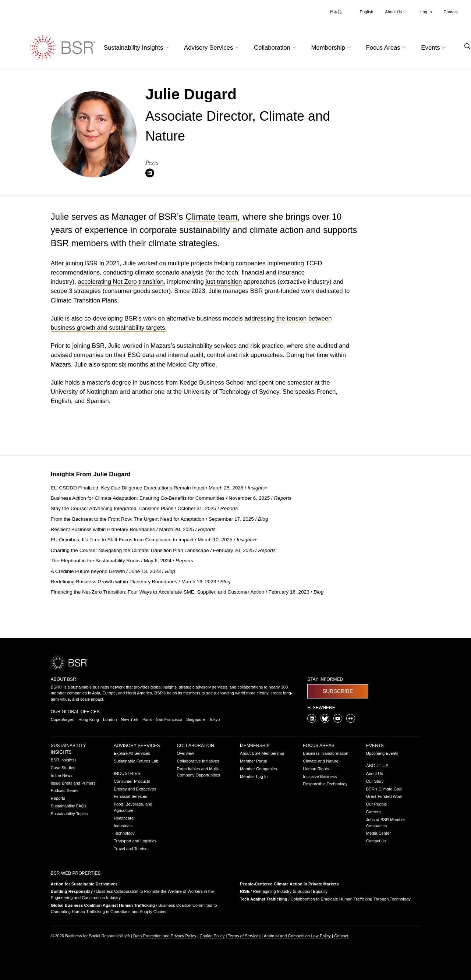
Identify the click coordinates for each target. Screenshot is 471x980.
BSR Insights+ (64, 760)
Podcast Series (65, 790)
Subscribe (338, 691)
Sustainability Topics (69, 814)
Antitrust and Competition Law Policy (297, 936)
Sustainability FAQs (69, 806)
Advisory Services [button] (212, 48)
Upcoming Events (382, 753)
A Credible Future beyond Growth (89, 571)
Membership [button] (332, 48)
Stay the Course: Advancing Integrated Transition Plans (113, 508)
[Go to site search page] (465, 47)
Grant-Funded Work (384, 796)
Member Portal (253, 761)
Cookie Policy (212, 936)
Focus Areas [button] (387, 48)
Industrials (123, 826)
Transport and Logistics (135, 841)
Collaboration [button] (276, 48)
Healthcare (124, 818)
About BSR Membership (262, 753)
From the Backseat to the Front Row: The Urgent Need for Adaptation (128, 519)
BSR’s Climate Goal (384, 789)
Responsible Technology (325, 784)
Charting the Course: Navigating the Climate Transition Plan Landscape (131, 550)
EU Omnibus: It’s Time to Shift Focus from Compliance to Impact (123, 540)
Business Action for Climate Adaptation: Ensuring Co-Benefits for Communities (138, 498)
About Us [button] (396, 12)
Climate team (211, 217)
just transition (224, 282)
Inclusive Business (320, 776)
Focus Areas (318, 746)
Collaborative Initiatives (198, 761)
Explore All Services (132, 753)
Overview (186, 753)
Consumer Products (132, 781)
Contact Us (376, 841)
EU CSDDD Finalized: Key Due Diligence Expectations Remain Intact (128, 488)
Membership (255, 746)
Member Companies (258, 769)
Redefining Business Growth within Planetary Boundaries (115, 582)
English (367, 12)
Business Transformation (325, 753)
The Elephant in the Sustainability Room (96, 561)
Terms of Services (244, 936)
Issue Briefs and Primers (73, 783)
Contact (451, 12)
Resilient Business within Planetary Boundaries (104, 529)
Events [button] (435, 48)
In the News (62, 775)
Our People (377, 804)
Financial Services (130, 796)
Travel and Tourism (131, 849)
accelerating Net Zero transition (121, 282)
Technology (124, 833)
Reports (58, 798)
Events (375, 746)
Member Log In (254, 776)
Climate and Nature (321, 761)
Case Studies (63, 768)
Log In (426, 12)
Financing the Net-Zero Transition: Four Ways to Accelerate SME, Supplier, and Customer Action (158, 592)
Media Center (378, 833)
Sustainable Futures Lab (136, 761)
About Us (377, 766)
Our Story (375, 781)
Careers (373, 812)
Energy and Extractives (135, 789)
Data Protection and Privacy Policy (165, 936)
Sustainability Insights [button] (137, 48)
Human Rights (316, 769)
